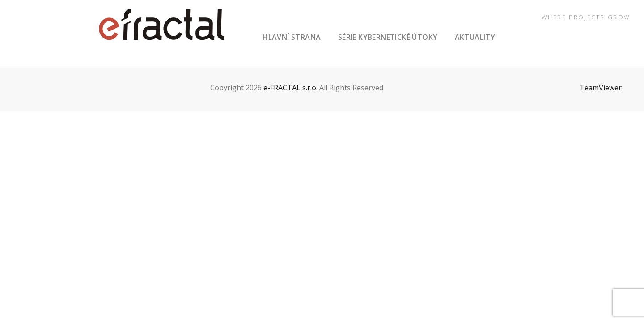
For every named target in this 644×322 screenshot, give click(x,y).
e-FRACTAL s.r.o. (290, 88)
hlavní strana (292, 37)
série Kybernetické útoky (388, 37)
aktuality (475, 37)
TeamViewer (601, 88)
